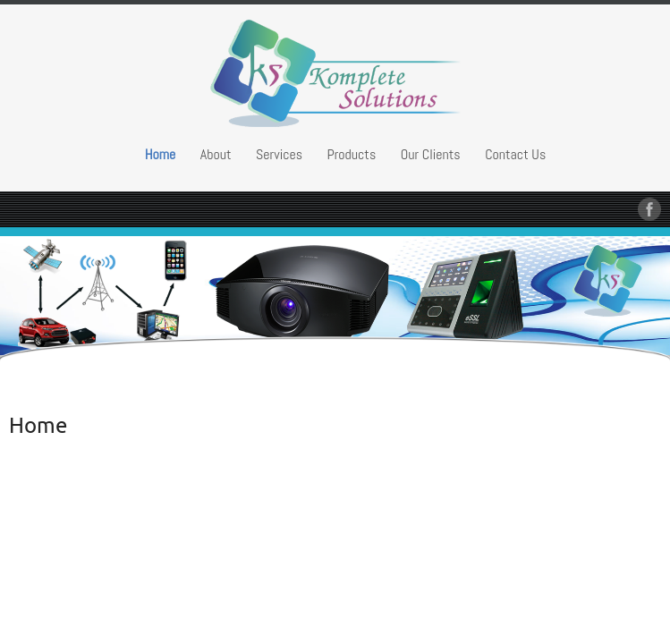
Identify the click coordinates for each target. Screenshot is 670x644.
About (216, 154)
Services (279, 154)
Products (351, 154)
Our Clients (431, 154)
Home (161, 154)
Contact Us (515, 154)
